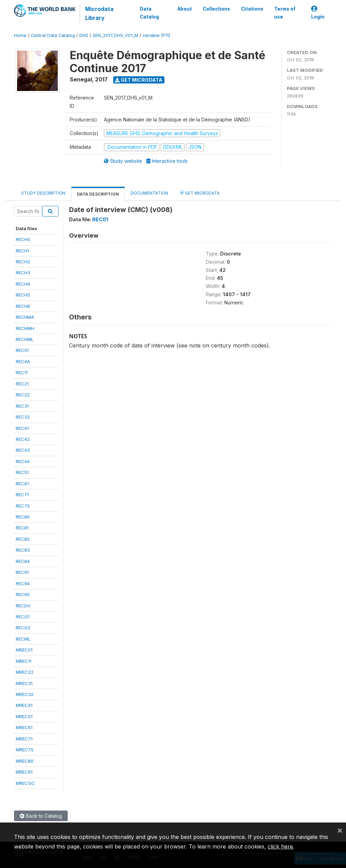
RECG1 (23, 617)
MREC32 (25, 694)
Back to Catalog (41, 816)
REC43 (23, 450)
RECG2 (23, 628)
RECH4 (23, 284)
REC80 (23, 517)
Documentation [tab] (149, 193)
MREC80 (25, 761)
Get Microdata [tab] (200, 193)
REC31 (22, 406)
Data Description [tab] (98, 194)
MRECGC (25, 783)
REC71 (22, 495)
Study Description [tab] (43, 193)
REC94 (23, 583)
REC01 (22, 350)
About (185, 9)
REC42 (23, 439)
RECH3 (23, 273)
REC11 (22, 372)
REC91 (22, 572)
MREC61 (24, 727)
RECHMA (25, 317)
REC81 (22, 528)
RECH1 (22, 251)
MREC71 (24, 739)
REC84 (23, 561)
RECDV (23, 606)
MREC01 (24, 650)
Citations (252, 9)
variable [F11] (156, 35)
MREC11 (24, 661)
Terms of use (285, 13)
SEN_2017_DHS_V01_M (115, 35)
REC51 (22, 472)
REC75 (23, 506)
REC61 (22, 484)
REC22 (23, 395)
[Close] (340, 830)
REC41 (22, 428)
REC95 (23, 594)
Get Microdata (139, 80)
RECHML (25, 339)
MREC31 (24, 683)
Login (318, 13)
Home (20, 35)
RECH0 (23, 239)
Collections (216, 9)
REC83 (23, 550)
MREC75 (25, 750)
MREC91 (24, 772)
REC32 (23, 417)
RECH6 (23, 306)
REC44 (23, 461)
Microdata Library (99, 13)
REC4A (23, 361)
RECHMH (25, 328)
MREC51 (24, 716)
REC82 (23, 539)
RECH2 (23, 262)
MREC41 (24, 705)
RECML (23, 639)
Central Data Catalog (53, 35)
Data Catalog (149, 13)
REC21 (22, 384)
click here (280, 846)
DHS (84, 35)
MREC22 (25, 672)
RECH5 (23, 295)
